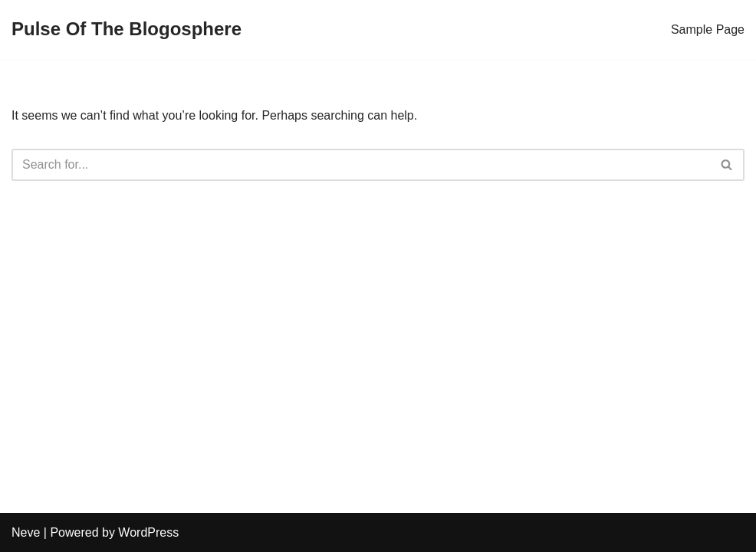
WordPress (148, 532)
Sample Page (708, 30)
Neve (26, 532)
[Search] (361, 165)
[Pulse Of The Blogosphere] (127, 30)
